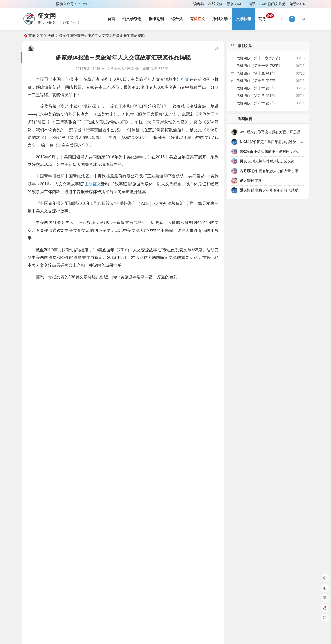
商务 (266, 17)
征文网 (47, 16)
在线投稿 (215, 4)
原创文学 (234, 4)
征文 (185, 79)
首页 (111, 19)
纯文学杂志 (132, 19)
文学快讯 (244, 19)
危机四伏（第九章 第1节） (257, 96)
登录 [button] (30, 4)
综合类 (177, 19)
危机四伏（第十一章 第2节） (259, 66)
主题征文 (92, 184)
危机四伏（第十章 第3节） (257, 88)
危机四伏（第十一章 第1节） (259, 58)
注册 (45, 4)
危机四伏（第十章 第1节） (257, 73)
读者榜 (199, 4)
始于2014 (297, 4)
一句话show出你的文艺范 (265, 4)
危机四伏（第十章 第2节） (257, 81)
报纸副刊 (156, 19)
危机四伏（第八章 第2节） (257, 103)
